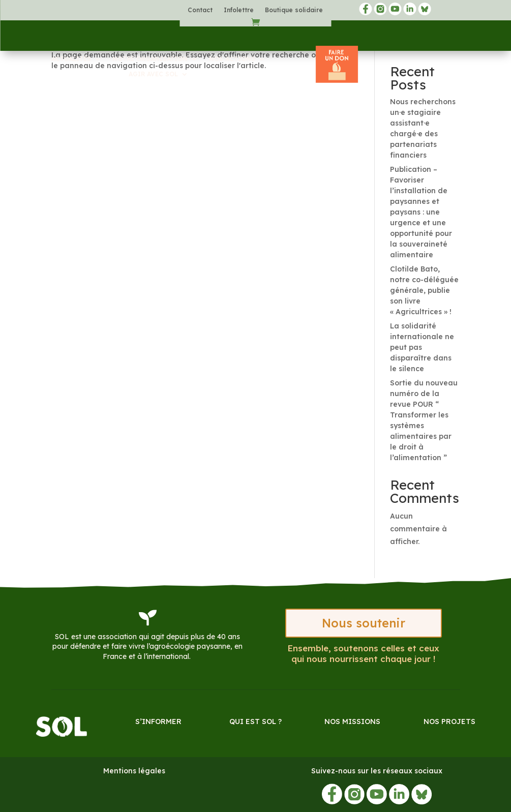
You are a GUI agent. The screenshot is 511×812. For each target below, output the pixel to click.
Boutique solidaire (294, 10)
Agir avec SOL (153, 74)
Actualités (71, 59)
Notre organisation (150, 59)
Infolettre (239, 10)
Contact (200, 10)
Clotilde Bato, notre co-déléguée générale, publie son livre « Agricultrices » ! (424, 290)
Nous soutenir (364, 623)
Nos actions (232, 59)
